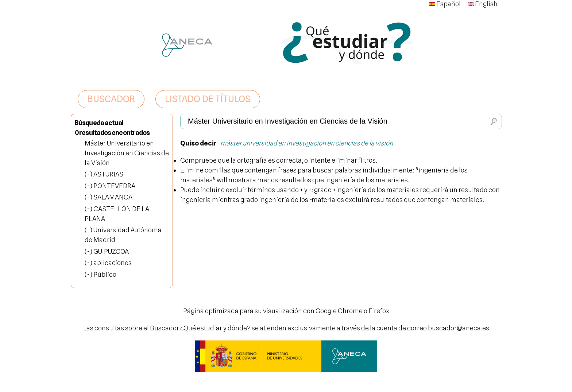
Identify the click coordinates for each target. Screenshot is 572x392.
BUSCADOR (111, 99)
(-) (89, 174)
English (483, 4)
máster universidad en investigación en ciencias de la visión (307, 143)
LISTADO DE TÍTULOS (208, 99)
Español (445, 4)
